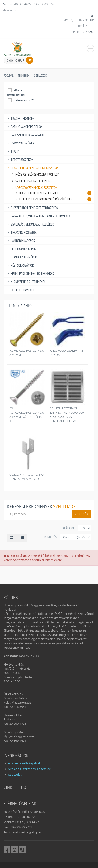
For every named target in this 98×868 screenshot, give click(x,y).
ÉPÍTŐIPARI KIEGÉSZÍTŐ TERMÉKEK (30, 274)
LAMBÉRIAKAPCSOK (20, 241)
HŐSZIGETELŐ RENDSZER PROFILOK (35, 174)
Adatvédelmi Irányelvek (24, 763)
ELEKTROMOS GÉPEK (21, 249)
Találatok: (68, 528)
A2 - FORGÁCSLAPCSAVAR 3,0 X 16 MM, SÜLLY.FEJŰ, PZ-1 (27, 415)
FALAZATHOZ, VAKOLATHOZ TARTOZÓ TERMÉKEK (38, 216)
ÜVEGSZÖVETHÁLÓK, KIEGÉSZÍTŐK (34, 188)
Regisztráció (86, 26)
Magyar (10, 10)
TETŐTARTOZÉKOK (20, 160)
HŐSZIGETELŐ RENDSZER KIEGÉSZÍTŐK (32, 168)
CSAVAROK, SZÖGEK (20, 143)
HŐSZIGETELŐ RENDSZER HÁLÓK (53, 193)
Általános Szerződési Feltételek (29, 769)
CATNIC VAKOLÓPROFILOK (24, 127)
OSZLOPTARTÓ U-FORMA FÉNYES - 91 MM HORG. (27, 477)
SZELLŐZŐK (41, 76)
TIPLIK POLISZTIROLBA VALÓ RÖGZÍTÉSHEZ (53, 199)
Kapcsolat (15, 775)
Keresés (81, 514)
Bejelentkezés (82, 32)
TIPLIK (12, 151)
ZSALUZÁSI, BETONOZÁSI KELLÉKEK (30, 224)
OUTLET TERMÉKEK (20, 290)
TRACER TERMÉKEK (20, 119)
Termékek (23, 76)
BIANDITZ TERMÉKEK (21, 257)
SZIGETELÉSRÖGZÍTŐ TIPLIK (30, 181)
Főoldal (8, 76)
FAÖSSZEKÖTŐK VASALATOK (25, 135)
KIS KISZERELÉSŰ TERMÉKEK (26, 282)
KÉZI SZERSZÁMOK (20, 265)
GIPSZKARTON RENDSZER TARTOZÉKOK (32, 208)
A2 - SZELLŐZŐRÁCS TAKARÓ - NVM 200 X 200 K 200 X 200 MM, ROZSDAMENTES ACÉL (67, 415)
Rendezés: (51, 537)
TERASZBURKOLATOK (21, 232)
